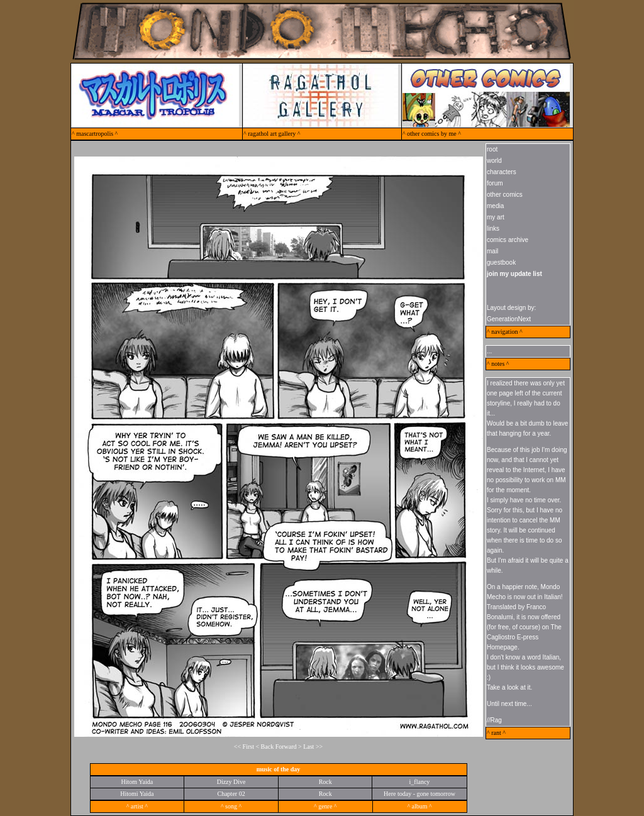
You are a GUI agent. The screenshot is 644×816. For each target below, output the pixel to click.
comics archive (508, 240)
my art (496, 217)
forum (495, 183)
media (495, 206)
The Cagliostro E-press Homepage (524, 637)
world (494, 161)
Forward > (290, 747)
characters (502, 172)
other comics (505, 195)
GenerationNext (509, 319)
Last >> (313, 747)
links (493, 229)
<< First (244, 747)
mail (492, 251)
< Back (264, 747)
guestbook (501, 262)
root (492, 149)
